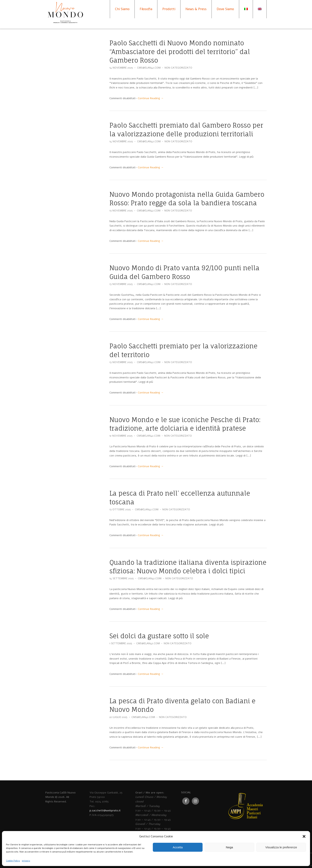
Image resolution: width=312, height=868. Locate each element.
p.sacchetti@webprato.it (105, 810)
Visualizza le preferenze (281, 847)
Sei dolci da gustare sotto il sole (159, 636)
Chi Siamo (122, 9)
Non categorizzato (178, 68)
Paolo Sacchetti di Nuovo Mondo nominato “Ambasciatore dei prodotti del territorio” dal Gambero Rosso (180, 52)
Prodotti (169, 9)
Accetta (178, 847)
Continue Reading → (151, 98)
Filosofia (146, 9)
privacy (26, 861)
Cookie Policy (13, 861)
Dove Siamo (225, 9)
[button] (304, 836)
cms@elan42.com (149, 68)
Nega (229, 847)
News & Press (196, 9)
